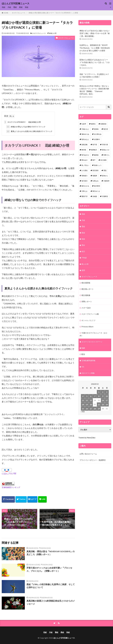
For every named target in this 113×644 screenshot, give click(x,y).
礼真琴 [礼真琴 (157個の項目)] (84, 124)
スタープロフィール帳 (90, 314)
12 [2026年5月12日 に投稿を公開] (87, 400)
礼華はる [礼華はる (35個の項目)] (95, 181)
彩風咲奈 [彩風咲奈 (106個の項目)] (103, 124)
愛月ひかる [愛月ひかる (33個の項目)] (85, 186)
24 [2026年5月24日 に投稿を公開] (107, 404)
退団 (83, 270)
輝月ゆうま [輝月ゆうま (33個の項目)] (96, 191)
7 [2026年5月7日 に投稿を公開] (95, 396)
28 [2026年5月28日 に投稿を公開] (95, 409)
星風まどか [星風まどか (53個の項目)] (106, 150)
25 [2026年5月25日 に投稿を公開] (83, 409)
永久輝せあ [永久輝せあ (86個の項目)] (98, 134)
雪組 (15, 7)
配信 (83, 354)
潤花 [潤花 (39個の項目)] (105, 170)
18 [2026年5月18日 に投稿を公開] (83, 404)
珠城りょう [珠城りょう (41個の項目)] (98, 165)
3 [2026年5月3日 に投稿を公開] (107, 392)
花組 (3, 7)
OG (83, 367)
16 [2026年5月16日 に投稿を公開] (103, 400)
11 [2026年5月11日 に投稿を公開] (83, 400)
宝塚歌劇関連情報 (88, 360)
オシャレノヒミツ (88, 320)
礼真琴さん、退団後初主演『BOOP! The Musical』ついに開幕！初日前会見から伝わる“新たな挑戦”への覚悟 (95, 48)
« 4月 (83, 412)
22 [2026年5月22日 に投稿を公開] (99, 404)
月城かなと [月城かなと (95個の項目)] (85, 129)
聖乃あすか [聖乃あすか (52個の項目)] (85, 155)
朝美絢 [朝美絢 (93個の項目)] (96, 129)
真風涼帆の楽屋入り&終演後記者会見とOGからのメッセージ (51, 602)
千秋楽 (84, 258)
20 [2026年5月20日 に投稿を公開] (91, 404)
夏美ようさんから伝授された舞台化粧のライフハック (29, 131)
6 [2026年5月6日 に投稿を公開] (91, 396)
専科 (83, 245)
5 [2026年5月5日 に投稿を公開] (87, 396)
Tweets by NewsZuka (87, 438)
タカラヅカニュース (19, 13)
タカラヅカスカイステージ (92, 342)
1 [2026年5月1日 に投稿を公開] (99, 392)
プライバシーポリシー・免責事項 (93, 460)
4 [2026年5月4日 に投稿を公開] (83, 396)
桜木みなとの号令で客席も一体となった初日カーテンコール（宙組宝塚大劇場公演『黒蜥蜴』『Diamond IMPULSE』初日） (94, 90)
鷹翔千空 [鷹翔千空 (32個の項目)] (85, 196)
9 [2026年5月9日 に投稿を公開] (103, 396)
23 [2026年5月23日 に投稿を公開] (103, 404)
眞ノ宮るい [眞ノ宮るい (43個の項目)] (85, 165)
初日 (83, 251)
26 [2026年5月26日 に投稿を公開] (87, 409)
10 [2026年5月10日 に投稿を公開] (107, 396)
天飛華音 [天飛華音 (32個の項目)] (105, 196)
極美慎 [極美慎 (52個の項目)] (96, 155)
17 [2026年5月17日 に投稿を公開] (107, 400)
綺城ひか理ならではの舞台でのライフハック (26, 127)
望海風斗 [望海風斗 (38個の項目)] (85, 176)
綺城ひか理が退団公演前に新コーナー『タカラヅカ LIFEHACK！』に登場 (53, 13)
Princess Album (87, 327)
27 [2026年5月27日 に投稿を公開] (91, 409)
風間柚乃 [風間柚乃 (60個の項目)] (94, 150)
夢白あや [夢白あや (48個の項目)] (85, 160)
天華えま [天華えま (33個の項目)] (85, 191)
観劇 (83, 348)
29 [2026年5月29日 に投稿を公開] (99, 409)
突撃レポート (87, 301)
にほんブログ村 (9, 473)
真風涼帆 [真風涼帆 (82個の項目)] (85, 145)
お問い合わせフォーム (88, 454)
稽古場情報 (86, 283)
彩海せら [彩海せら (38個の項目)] (105, 176)
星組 (21, 7)
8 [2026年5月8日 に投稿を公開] (99, 396)
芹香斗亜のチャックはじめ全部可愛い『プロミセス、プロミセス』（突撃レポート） (49, 569)
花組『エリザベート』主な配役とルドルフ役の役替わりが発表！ (94, 75)
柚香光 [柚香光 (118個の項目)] (93, 124)
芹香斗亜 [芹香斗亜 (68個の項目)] (105, 145)
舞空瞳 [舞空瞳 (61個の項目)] (84, 150)
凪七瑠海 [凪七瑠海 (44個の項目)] (103, 160)
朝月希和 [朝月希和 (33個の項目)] (97, 186)
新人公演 (85, 264)
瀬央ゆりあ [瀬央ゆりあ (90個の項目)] (85, 134)
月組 (9, 7)
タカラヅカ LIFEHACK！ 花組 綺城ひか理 (22, 122)
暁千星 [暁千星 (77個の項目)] (95, 145)
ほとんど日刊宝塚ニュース (16, 3)
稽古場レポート (88, 289)
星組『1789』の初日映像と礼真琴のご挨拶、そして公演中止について (51, 586)
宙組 (27, 7)
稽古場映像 (86, 295)
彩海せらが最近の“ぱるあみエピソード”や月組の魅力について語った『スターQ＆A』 (95, 62)
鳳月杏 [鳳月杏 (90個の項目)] (106, 129)
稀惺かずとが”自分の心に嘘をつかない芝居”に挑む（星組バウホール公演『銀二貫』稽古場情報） (95, 33)
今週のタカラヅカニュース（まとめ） (94, 334)
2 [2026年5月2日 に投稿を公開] (103, 392)
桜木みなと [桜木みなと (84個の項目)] (85, 139)
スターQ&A (86, 308)
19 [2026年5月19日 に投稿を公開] (87, 404)
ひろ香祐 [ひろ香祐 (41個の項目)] (85, 170)
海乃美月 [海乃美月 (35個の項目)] (85, 181)
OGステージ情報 (88, 373)
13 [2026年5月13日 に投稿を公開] (91, 400)
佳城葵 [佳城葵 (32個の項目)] (95, 196)
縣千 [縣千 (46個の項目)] (94, 160)
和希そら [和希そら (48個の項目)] (106, 155)
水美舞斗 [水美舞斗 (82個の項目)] (97, 139)
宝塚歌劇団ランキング (11, 487)
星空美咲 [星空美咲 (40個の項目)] (95, 170)
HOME (6, 13)
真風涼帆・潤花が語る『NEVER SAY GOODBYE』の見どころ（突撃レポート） (51, 553)
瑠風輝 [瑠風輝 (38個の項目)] (95, 176)
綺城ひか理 (53, 33)
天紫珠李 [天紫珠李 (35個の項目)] (106, 181)
